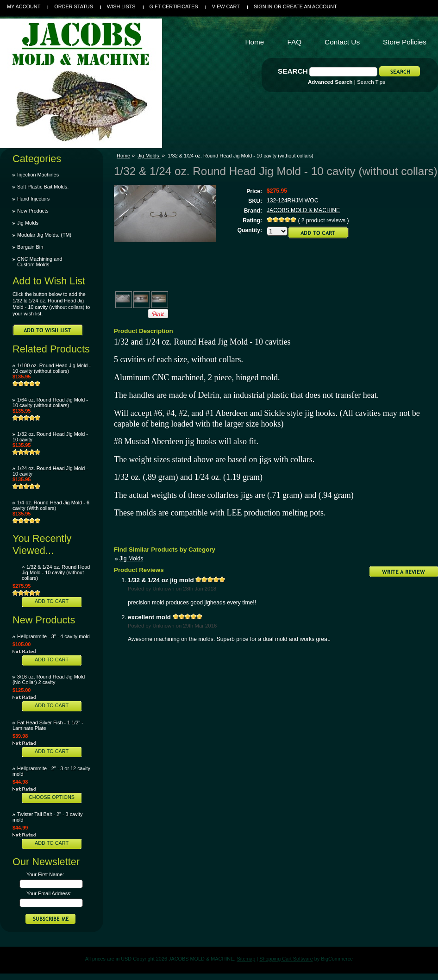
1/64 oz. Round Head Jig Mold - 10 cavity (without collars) (50, 402)
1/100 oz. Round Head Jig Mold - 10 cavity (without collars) (52, 368)
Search (293, 71)
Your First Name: (45, 874)
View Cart (226, 6)
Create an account (310, 6)
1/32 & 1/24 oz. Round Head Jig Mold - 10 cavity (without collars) (56, 572)
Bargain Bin (30, 247)
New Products (33, 211)
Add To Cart (52, 601)
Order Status (74, 6)
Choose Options (52, 797)
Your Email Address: (49, 893)
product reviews (324, 220)
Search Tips (371, 82)
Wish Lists (121, 6)
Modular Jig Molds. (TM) (44, 235)
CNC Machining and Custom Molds (40, 262)
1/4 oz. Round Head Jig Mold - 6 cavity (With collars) (51, 505)
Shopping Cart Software (286, 959)
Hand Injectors (33, 199)
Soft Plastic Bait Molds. (43, 187)
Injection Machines (38, 175)
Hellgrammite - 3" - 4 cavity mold (53, 636)
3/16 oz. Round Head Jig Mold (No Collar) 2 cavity (49, 679)
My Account (24, 6)
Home (123, 156)
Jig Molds (28, 223)
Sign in (263, 6)
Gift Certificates (174, 6)
